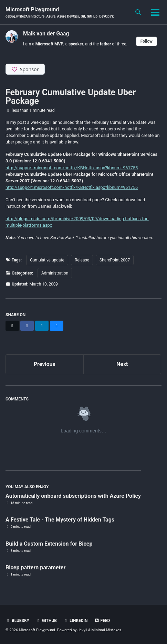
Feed (102, 621)
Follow (147, 41)
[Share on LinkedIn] (42, 326)
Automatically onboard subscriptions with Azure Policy (73, 496)
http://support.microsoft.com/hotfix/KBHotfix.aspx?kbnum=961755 (72, 168)
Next (122, 364)
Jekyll (82, 630)
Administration (55, 273)
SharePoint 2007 (115, 260)
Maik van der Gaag (46, 34)
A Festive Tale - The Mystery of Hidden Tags (60, 520)
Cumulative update (47, 260)
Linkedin (76, 621)
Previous (45, 364)
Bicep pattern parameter (35, 567)
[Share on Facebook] (27, 326)
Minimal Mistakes (107, 630)
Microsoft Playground (60, 13)
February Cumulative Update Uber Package (71, 97)
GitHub (46, 621)
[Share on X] (12, 326)
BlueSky (17, 621)
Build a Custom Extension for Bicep (49, 544)
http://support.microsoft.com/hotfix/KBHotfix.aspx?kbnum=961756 (72, 187)
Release (82, 260)
